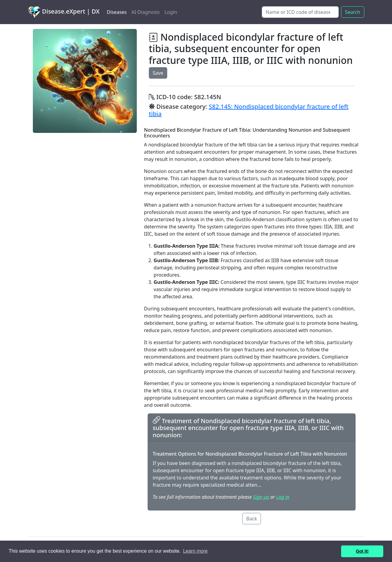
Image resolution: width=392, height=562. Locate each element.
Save (158, 73)
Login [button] (171, 12)
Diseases (117, 12)
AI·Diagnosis (146, 12)
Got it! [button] (362, 551)
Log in (283, 497)
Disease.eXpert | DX (64, 12)
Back (252, 519)
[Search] (300, 12)
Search (353, 12)
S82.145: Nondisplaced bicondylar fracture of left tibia (249, 110)
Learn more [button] (195, 551)
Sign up (261, 497)
